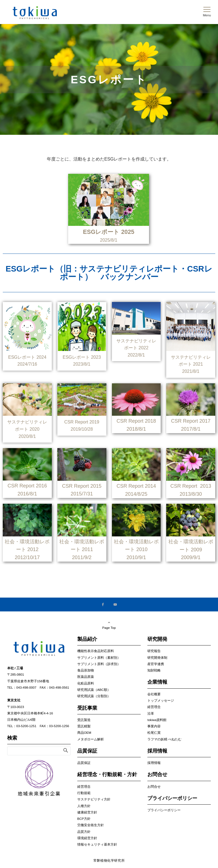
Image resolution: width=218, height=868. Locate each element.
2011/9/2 (82, 557)
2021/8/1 (191, 371)
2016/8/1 (27, 494)
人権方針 (84, 806)
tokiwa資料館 (157, 720)
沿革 (151, 713)
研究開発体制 (157, 658)
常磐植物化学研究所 (109, 860)
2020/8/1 (27, 436)
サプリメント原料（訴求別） (99, 664)
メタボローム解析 (91, 739)
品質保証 (84, 763)
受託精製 (84, 726)
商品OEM (84, 733)
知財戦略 (154, 670)
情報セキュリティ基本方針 (97, 844)
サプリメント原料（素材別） (99, 658)
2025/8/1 (109, 240)
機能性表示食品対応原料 (96, 651)
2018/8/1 (136, 429)
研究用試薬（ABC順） (94, 690)
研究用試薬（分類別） (94, 696)
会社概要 (154, 694)
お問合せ (154, 786)
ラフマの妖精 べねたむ (164, 739)
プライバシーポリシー (164, 810)
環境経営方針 (87, 838)
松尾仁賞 (154, 733)
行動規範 (84, 793)
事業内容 (154, 726)
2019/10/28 (82, 429)
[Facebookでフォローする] (103, 605)
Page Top (109, 625)
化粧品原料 (86, 683)
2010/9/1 (136, 557)
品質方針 (84, 832)
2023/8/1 (82, 364)
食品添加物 (86, 670)
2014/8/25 (136, 494)
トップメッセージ (161, 700)
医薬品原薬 (86, 677)
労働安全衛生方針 (91, 825)
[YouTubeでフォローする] (115, 605)
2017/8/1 (191, 429)
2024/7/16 (27, 364)
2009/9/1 (191, 557)
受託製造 (84, 720)
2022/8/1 (136, 355)
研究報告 (154, 651)
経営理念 (84, 786)
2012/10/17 (27, 557)
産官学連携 (156, 664)
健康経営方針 (87, 812)
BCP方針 (84, 819)
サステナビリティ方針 (94, 799)
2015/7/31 (82, 494)
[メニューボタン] (207, 12)
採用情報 (154, 763)
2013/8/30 (191, 494)
